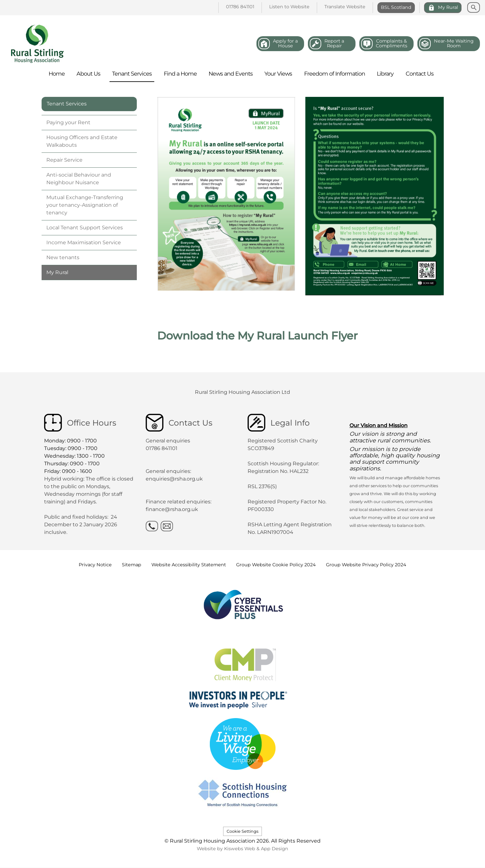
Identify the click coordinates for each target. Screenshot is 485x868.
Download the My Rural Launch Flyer (257, 336)
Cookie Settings (242, 831)
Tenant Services (67, 104)
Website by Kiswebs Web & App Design (242, 849)
